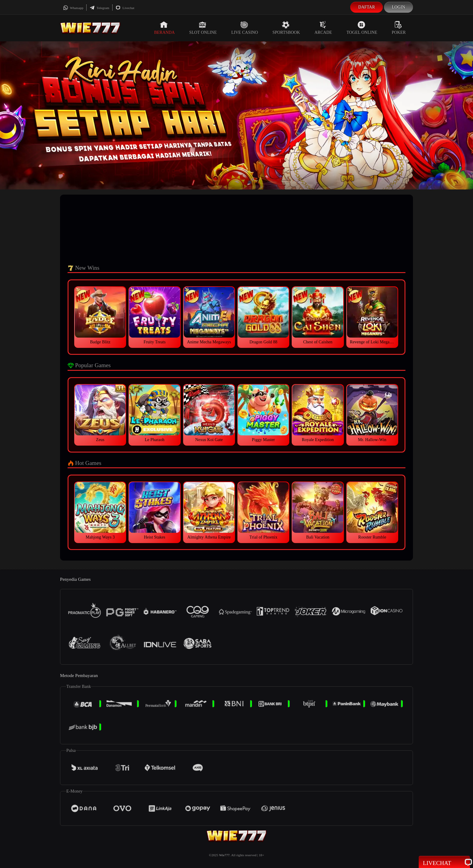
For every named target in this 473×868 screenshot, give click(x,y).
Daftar (367, 7)
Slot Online (203, 28)
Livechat (125, 8)
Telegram (99, 8)
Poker (399, 28)
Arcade (323, 28)
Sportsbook (286, 28)
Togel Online (362, 28)
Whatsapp (73, 8)
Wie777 (224, 855)
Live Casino (245, 28)
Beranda (164, 28)
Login (398, 7)
